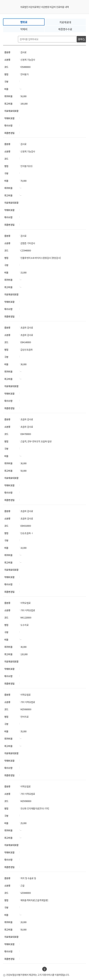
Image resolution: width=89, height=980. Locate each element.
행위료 (24, 22)
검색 (81, 39)
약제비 (24, 29)
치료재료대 (65, 22)
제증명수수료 (65, 29)
